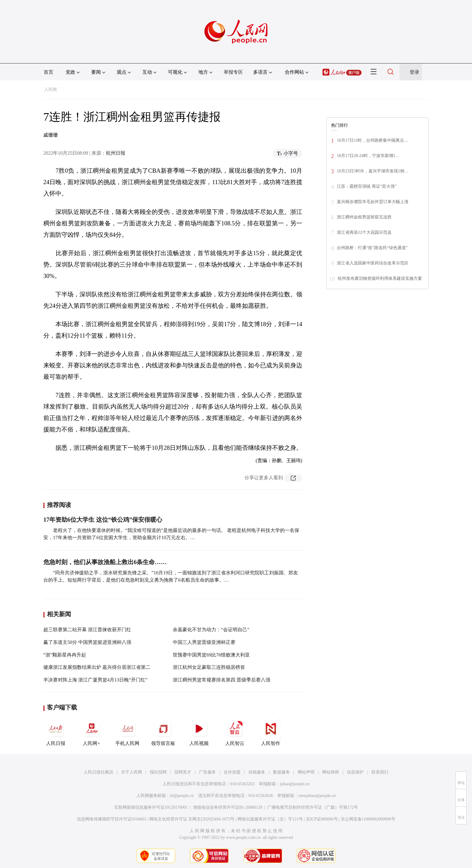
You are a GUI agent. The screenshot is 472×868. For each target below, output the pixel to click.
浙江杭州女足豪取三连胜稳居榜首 (209, 667)
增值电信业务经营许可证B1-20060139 (228, 807)
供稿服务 (257, 772)
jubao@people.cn (295, 784)
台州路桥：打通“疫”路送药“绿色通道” (372, 248)
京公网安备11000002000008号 (368, 819)
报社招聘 (158, 772)
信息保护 (355, 772)
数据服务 (281, 772)
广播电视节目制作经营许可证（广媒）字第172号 (313, 807)
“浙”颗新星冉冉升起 (65, 655)
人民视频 (199, 732)
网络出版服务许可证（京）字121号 (270, 819)
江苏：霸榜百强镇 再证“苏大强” (367, 186)
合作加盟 (232, 772)
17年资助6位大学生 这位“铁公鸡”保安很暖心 (103, 520)
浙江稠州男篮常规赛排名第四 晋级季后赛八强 (222, 680)
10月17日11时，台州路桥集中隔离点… (373, 140)
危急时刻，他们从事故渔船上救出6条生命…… (105, 562)
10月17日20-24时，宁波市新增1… (368, 156)
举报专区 (233, 72)
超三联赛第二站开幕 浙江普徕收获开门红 (87, 630)
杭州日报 (116, 153)
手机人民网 (127, 732)
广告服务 (207, 772)
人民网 (51, 90)
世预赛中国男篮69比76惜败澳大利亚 (211, 655)
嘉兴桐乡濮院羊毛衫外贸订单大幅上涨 (373, 202)
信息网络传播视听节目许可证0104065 (112, 819)
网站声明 (306, 772)
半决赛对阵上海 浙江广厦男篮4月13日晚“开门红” (95, 680)
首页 (48, 72)
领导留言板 (163, 732)
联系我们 (380, 772)
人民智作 (271, 732)
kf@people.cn (182, 796)
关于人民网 (132, 772)
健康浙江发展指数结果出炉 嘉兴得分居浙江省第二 (97, 667)
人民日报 (56, 732)
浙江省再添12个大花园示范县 (364, 232)
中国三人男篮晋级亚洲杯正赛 (204, 642)
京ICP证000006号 (322, 819)
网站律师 (331, 772)
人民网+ (92, 732)
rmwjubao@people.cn (317, 796)
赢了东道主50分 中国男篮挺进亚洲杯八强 (87, 642)
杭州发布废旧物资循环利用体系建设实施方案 (380, 278)
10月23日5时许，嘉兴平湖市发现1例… (373, 171)
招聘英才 (183, 772)
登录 (415, 72)
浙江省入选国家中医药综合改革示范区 (373, 263)
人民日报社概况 (98, 772)
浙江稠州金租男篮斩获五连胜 (364, 217)
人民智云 (235, 732)
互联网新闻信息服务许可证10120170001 (151, 807)
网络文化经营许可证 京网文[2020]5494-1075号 (192, 819)
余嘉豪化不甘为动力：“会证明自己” (211, 630)
